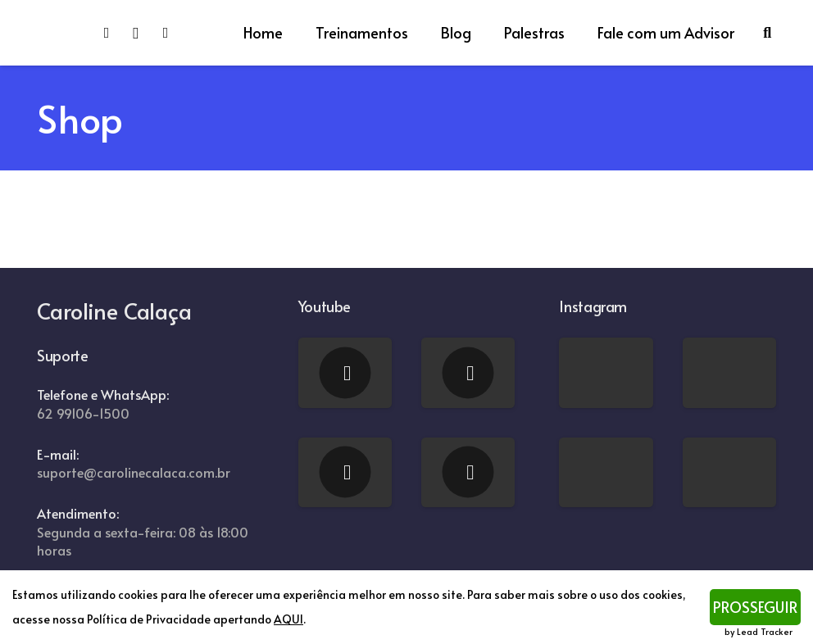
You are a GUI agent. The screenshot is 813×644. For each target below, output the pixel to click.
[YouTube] (172, 33)
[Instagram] (143, 33)
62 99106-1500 (83, 413)
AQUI (288, 619)
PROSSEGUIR (755, 607)
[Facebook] (113, 33)
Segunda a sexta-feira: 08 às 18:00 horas (143, 542)
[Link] (57, 33)
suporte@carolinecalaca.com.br (134, 472)
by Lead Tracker (758, 631)
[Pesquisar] (767, 33)
